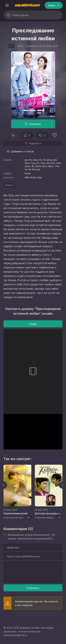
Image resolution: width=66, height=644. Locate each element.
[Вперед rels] (62, 485)
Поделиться (35, 143)
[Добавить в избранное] (55, 136)
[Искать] (8, 15)
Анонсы (9, 185)
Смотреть (35, 124)
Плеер (33, 324)
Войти (52, 5)
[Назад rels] (4, 485)
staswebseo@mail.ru (15, 635)
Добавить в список (23, 151)
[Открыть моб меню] (7, 5)
